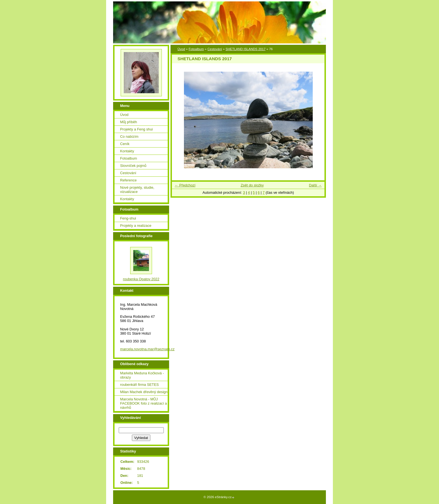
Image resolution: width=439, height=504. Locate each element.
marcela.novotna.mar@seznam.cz (147, 349)
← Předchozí (185, 185)
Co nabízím (129, 136)
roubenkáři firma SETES (139, 385)
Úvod (181, 49)
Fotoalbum (196, 49)
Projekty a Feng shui (136, 129)
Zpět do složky (252, 185)
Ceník (125, 144)
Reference (128, 180)
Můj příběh (129, 122)
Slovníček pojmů (133, 166)
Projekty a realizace (136, 226)
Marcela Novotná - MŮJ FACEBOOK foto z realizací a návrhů (143, 403)
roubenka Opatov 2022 (141, 279)
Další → (315, 185)
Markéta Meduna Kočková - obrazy (142, 375)
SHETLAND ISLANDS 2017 (246, 49)
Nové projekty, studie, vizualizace (137, 190)
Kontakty (127, 151)
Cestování (215, 49)
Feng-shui (128, 218)
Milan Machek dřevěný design (144, 392)
